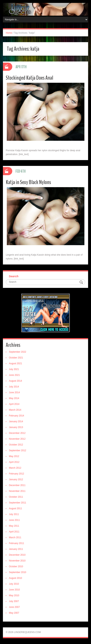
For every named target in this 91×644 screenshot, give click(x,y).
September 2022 (18, 352)
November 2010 (17, 561)
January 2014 (16, 421)
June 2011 (14, 520)
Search (14, 276)
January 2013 (16, 427)
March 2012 (15, 468)
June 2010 (14, 590)
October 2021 (16, 358)
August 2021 (15, 363)
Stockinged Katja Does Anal (29, 78)
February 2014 (16, 416)
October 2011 (16, 497)
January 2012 (16, 479)
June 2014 (14, 392)
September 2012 (18, 450)
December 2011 (17, 485)
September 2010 (18, 572)
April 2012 (14, 462)
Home (9, 33)
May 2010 (14, 595)
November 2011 (17, 491)
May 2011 (14, 526)
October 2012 (16, 445)
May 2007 (14, 613)
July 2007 (14, 601)
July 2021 (14, 369)
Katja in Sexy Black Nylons (28, 182)
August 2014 (15, 381)
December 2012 (17, 433)
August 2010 (15, 578)
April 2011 (14, 532)
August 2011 (15, 508)
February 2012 (16, 474)
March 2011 (15, 537)
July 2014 (14, 387)
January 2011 (16, 549)
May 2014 (14, 398)
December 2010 (17, 555)
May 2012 (14, 456)
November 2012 (17, 439)
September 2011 (18, 503)
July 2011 (14, 514)
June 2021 (14, 375)
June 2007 (14, 607)
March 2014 (15, 410)
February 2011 (16, 543)
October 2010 (16, 566)
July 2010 (14, 584)
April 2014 (14, 404)
